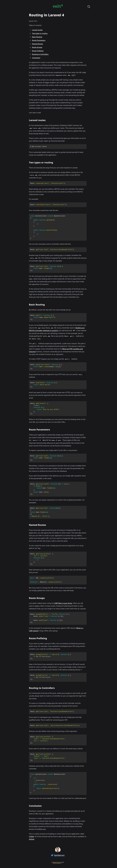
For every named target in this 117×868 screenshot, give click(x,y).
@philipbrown (59, 855)
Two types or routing (40, 33)
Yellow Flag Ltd (57, 862)
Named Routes (38, 44)
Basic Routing (37, 37)
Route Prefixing (38, 51)
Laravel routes (37, 30)
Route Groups (37, 47)
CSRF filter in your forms (63, 603)
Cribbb (31, 837)
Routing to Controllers (40, 54)
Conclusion (36, 58)
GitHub (32, 839)
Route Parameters (39, 40)
